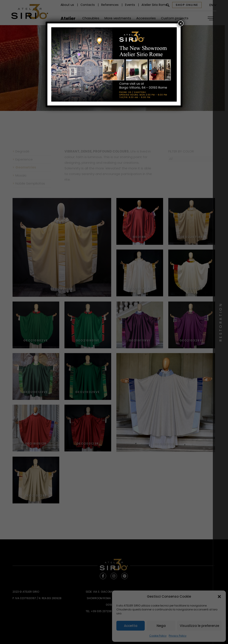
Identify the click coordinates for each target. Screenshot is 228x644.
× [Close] (181, 23)
